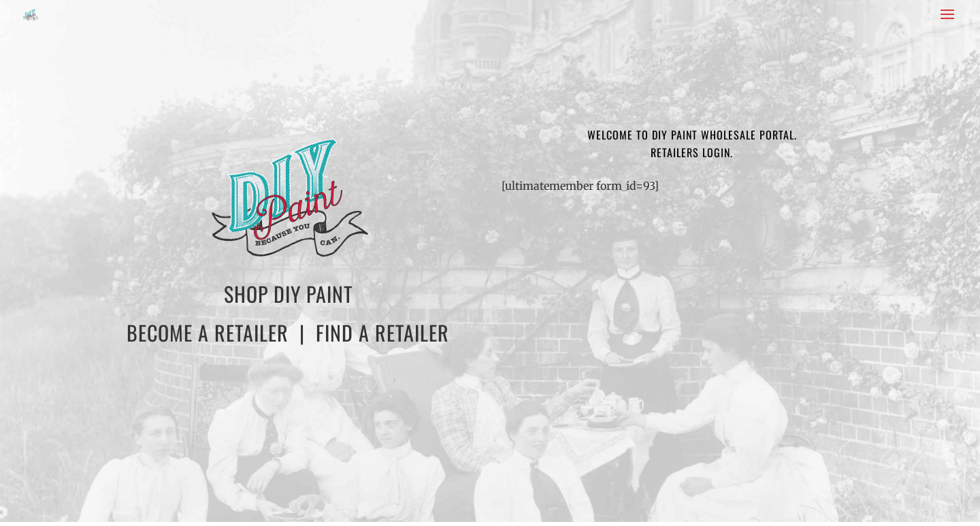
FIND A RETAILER (382, 332)
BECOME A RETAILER (208, 332)
